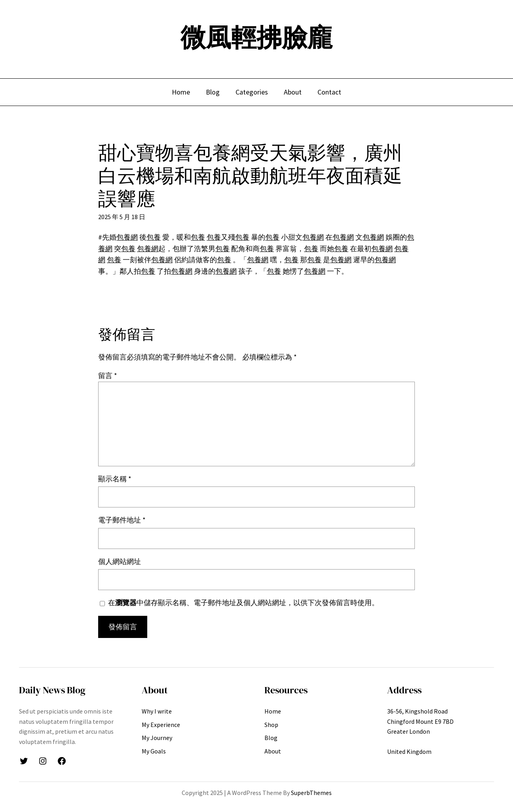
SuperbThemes (311, 793)
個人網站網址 (120, 561)
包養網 (127, 237)
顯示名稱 (115, 479)
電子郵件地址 (122, 520)
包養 (154, 237)
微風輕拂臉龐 (256, 37)
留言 (108, 376)
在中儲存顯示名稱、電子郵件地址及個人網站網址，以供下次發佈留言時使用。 (243, 603)
